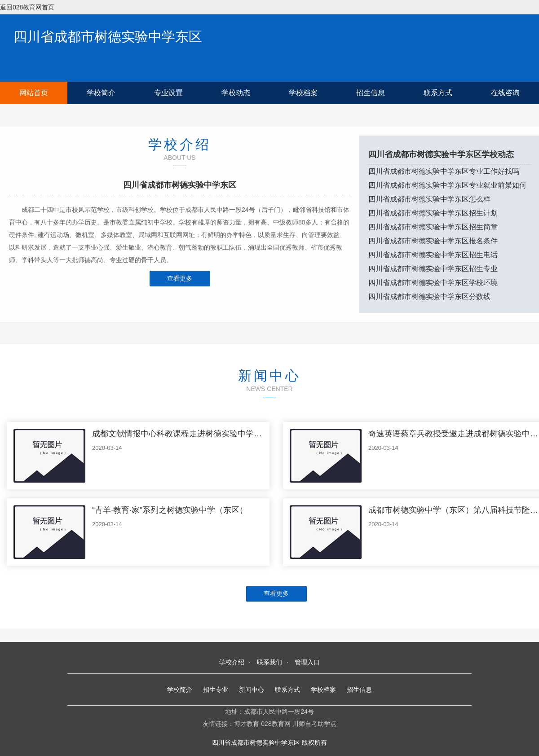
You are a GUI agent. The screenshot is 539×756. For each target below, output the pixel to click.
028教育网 (276, 724)
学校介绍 (232, 662)
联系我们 (269, 662)
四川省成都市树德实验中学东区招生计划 (433, 213)
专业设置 (168, 93)
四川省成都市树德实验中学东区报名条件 (433, 241)
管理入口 (307, 662)
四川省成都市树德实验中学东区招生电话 (433, 255)
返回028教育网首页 (27, 7)
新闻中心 (252, 690)
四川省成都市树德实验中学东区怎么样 (429, 199)
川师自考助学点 (314, 724)
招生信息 (371, 93)
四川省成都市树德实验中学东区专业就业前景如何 (447, 185)
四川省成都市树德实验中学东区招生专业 (433, 269)
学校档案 (303, 93)
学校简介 (101, 93)
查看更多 (180, 278)
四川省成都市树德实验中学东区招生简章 (433, 227)
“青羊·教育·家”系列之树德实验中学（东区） (170, 510)
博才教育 (247, 724)
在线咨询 (505, 93)
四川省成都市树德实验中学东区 (108, 37)
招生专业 (216, 690)
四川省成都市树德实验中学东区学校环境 (433, 283)
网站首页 (34, 93)
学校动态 (236, 93)
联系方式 (438, 93)
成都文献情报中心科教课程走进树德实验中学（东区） (189, 434)
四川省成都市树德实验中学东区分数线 (429, 297)
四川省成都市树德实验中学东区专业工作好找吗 (444, 171)
